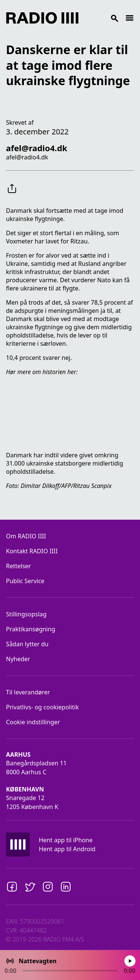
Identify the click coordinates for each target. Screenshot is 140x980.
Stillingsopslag (26, 614)
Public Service (25, 581)
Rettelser (18, 566)
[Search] (102, 18)
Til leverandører (28, 692)
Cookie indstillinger (33, 722)
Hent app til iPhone (66, 840)
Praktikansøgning (31, 629)
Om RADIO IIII (26, 536)
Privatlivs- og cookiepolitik (42, 707)
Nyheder (18, 659)
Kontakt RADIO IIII (32, 551)
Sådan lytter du (27, 644)
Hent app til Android (67, 849)
